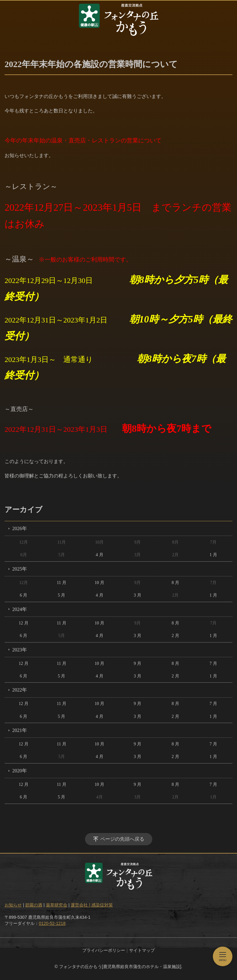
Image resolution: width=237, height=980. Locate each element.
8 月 (175, 583)
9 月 (137, 663)
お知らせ (13, 905)
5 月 (62, 595)
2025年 (20, 569)
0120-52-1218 (52, 923)
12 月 (24, 623)
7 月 (213, 663)
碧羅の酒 (34, 905)
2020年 (20, 771)
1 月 (213, 555)
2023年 (20, 650)
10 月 (100, 583)
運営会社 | (81, 905)
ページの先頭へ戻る (122, 839)
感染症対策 (102, 905)
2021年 (20, 730)
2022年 (20, 690)
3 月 (137, 595)
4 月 (100, 555)
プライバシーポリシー (104, 950)
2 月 (175, 636)
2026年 (20, 528)
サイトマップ (142, 950)
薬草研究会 (57, 905)
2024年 (20, 609)
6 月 (24, 595)
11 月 (62, 583)
